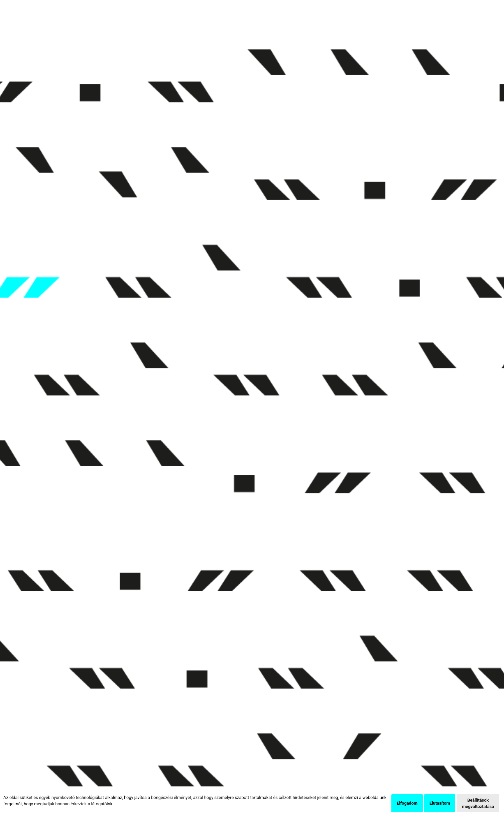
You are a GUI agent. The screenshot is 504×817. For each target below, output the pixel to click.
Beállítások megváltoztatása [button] (478, 803)
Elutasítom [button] (440, 803)
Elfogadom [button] (407, 803)
